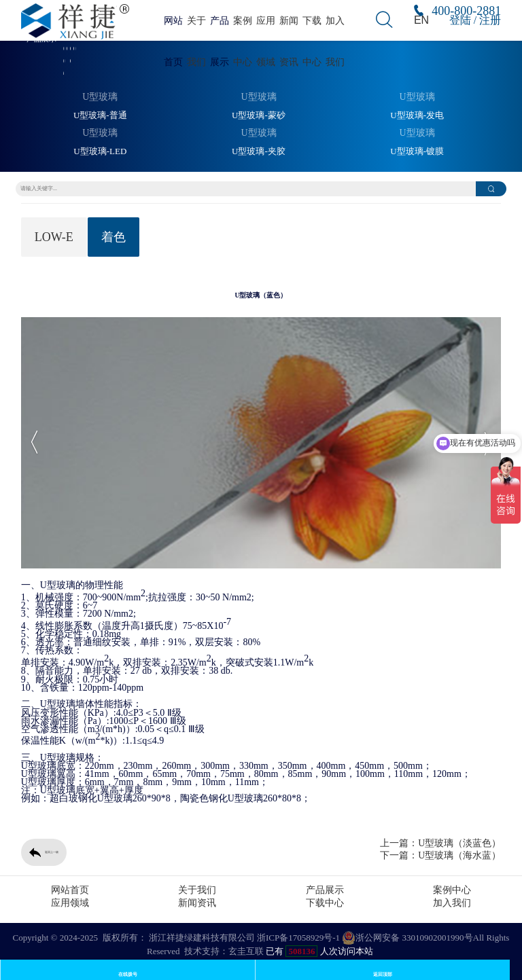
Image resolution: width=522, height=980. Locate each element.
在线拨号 (128, 974)
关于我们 (197, 890)
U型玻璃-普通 (100, 115)
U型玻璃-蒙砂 (259, 115)
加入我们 (452, 903)
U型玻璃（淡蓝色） (459, 843)
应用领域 (70, 903)
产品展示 (325, 890)
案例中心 (452, 890)
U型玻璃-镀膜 (417, 151)
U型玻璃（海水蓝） (459, 855)
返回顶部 (383, 974)
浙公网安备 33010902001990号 (407, 938)
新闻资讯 (197, 903)
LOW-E (54, 237)
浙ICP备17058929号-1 (298, 938)
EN (421, 20)
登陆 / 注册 (475, 20)
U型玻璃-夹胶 (259, 151)
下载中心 (325, 903)
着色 (114, 237)
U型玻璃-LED (100, 151)
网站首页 (70, 890)
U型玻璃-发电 (417, 115)
